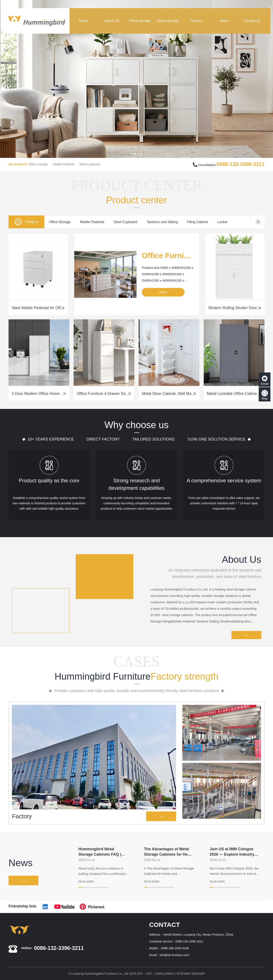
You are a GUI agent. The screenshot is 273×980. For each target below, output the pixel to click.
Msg (265, 395)
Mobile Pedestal (64, 164)
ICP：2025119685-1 (161, 973)
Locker (222, 222)
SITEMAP (184, 973)
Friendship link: (23, 906)
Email (265, 380)
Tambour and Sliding (162, 222)
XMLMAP (198, 973)
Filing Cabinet (197, 222)
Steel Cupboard (90, 164)
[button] (131, 154)
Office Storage (38, 164)
